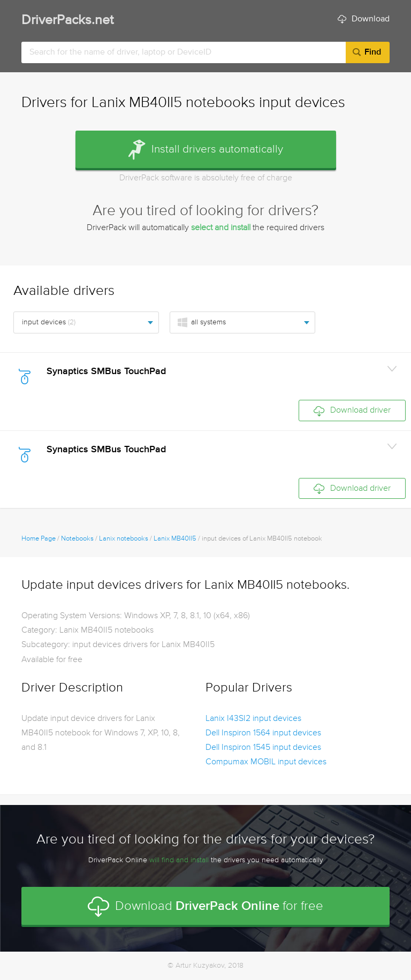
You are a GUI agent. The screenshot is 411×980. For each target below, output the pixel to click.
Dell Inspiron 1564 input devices (263, 733)
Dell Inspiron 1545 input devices (263, 748)
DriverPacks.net (67, 21)
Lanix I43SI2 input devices (253, 719)
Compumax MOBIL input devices (266, 762)
